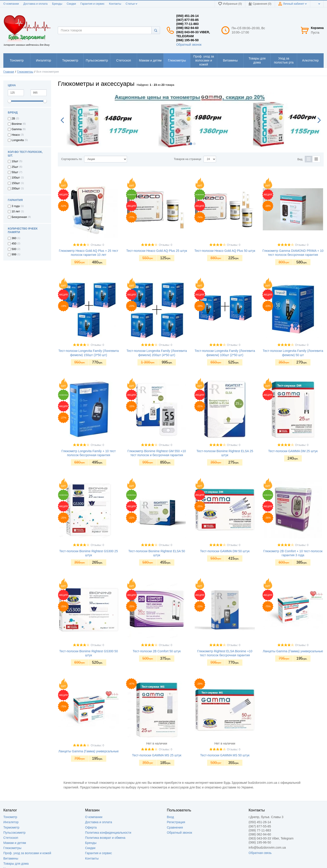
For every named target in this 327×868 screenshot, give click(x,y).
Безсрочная (19, 217)
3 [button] (194, 144)
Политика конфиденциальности (108, 833)
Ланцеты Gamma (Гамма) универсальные (293, 651)
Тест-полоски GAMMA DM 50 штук (225, 551)
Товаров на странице (188, 159)
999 (14, 254)
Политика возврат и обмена (105, 838)
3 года (16, 206)
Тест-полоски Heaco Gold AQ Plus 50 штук (225, 251)
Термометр (11, 827)
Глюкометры (12, 848)
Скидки (71, 4)
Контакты (115, 4)
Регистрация (176, 822)
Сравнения (175, 827)
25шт (15, 167)
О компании (11, 4)
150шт (16, 183)
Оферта (91, 827)
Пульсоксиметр (14, 833)
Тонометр (10, 817)
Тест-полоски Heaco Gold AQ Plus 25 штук (157, 251)
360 (14, 238)
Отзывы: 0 (97, 245)
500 (14, 249)
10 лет (16, 211)
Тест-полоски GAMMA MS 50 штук (225, 755)
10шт (15, 161)
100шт (16, 178)
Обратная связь (260, 853)
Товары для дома (16, 864)
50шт (15, 172)
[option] (191, 117)
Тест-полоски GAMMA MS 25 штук (157, 755)
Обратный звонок (189, 45)
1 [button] (187, 144)
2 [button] (191, 144)
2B (13, 119)
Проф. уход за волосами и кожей (27, 853)
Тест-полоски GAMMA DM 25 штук (293, 451)
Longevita (18, 140)
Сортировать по (72, 159)
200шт (16, 189)
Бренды (57, 4)
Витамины (11, 858)
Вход (171, 817)
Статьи (131, 4)
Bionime (17, 124)
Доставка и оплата (35, 4)
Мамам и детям (15, 843)
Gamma (17, 129)
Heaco (16, 135)
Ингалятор (11, 822)
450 (14, 244)
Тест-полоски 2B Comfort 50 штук (157, 651)
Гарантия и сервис (92, 4)
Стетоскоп (11, 838)
